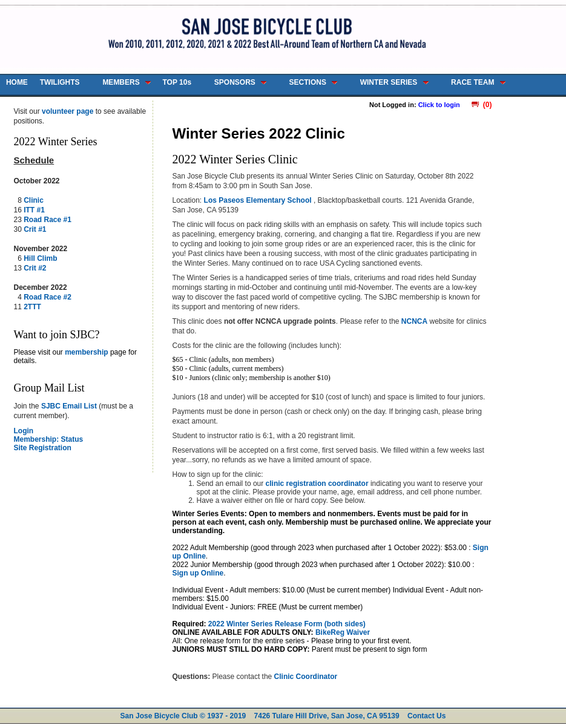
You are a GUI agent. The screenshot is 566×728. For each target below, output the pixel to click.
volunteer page (67, 111)
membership (86, 352)
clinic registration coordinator (318, 484)
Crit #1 (35, 229)
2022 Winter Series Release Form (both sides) (287, 624)
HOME (17, 82)
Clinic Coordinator (306, 677)
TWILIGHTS (60, 82)
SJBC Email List (69, 406)
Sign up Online (198, 573)
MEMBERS (121, 82)
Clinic (34, 200)
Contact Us (426, 716)
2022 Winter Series (56, 142)
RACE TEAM (472, 82)
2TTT (32, 307)
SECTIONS (308, 82)
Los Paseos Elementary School (259, 200)
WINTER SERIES (389, 82)
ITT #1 (34, 210)
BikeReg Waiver (343, 632)
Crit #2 (35, 268)
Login (24, 431)
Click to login (439, 105)
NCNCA (414, 321)
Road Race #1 (48, 220)
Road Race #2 (48, 297)
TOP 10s (177, 82)
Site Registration (43, 448)
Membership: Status (49, 439)
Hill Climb (40, 258)
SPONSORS (235, 82)
